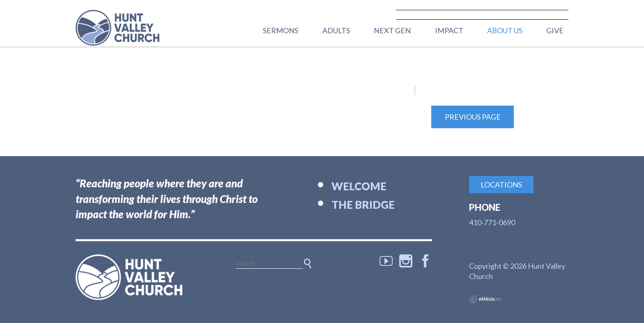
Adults (336, 30)
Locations (501, 185)
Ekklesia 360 (485, 299)
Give (555, 30)
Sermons (281, 30)
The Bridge (363, 205)
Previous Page (473, 117)
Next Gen (392, 30)
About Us (505, 30)
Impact (449, 30)
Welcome (359, 186)
